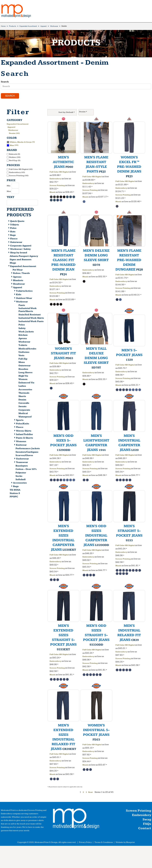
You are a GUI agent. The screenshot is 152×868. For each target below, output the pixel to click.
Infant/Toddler (24, 435)
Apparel (44, 26)
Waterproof (25, 417)
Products (13, 26)
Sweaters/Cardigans (27, 452)
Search (5, 82)
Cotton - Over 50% (26, 470)
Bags (13, 236)
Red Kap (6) (15, 161)
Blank (52, 192)
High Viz (23, 376)
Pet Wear (18, 270)
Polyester (21, 473)
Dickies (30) (15, 158)
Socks (19, 476)
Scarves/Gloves (24, 456)
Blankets (18, 281)
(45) (13, 145)
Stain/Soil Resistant (30, 315)
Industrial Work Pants (31, 322)
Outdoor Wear (24, 298)
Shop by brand (19, 253)
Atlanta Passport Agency (24, 257)
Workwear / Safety (20, 250)
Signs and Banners (21, 260)
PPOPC (14, 497)
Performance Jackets (28, 449)
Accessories (25, 390)
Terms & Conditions (104, 843)
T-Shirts (15, 225)
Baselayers (22, 466)
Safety (22, 329)
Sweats (22, 407)
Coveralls (24, 404)
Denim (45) (14, 134)
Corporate (24, 410)
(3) (21, 142)
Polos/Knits (23, 424)
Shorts (22, 397)
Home (3, 26)
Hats (13, 232)
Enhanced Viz (26, 383)
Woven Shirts (24, 431)
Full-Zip (23, 359)
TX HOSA (15, 490)
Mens (22, 363)
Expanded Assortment (28, 26)
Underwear (22, 459)
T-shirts (23, 346)
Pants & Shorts (25, 438)
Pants (22, 306)
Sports (20, 421)
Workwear (54, 26)
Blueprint (130, 843)
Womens (21, 442)
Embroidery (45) (17, 173)
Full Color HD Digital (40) (21, 170)
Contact (145, 829)
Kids (19, 295)
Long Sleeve (25, 373)
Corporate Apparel (21, 246)
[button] (76, 820)
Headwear (19, 284)
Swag (147, 820)
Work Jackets (26, 332)
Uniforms (24, 352)
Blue (12, 146)
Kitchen (23, 335)
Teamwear (22, 463)
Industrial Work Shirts (31, 318)
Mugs (13, 263)
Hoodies (23, 369)
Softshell (21, 480)
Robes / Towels (21, 274)
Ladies (22, 386)
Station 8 (15, 494)
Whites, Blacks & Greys (21, 142)
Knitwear (21, 445)
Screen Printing (57, 186)
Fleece (14, 239)
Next (90, 792)
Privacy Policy (85, 843)
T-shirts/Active (24, 291)
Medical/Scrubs (27, 349)
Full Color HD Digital (59, 172)
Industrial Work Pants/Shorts (28, 310)
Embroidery (55, 179)
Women (23, 380)
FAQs (147, 824)
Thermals (24, 393)
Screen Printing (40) (19, 176)
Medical (23, 414)
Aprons (17, 277)
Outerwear (16, 242)
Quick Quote (17, 221)
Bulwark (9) (15, 154)
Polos (13, 229)
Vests (21, 356)
